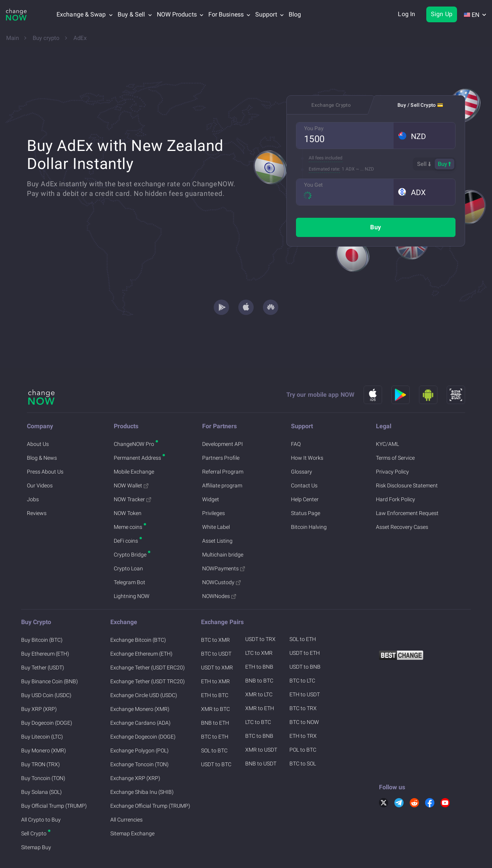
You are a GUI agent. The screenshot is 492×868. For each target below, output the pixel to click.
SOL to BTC (214, 725)
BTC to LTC (302, 655)
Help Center (305, 474)
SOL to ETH (303, 614)
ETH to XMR (215, 656)
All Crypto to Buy (41, 794)
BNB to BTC (259, 655)
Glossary (302, 446)
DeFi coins (126, 515)
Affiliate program (222, 460)
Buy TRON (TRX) (41, 739)
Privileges (214, 488)
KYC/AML (387, 419)
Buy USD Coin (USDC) (46, 670)
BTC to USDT (216, 628)
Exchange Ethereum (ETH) (141, 628)
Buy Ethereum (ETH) (45, 628)
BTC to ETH (215, 711)
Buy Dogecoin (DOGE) (47, 697)
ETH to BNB (259, 641)
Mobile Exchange (134, 446)
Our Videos (40, 460)
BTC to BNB (259, 711)
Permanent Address (137, 432)
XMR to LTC (259, 669)
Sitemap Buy (36, 822)
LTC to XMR (259, 628)
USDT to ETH (305, 628)
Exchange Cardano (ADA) (140, 697)
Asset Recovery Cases (402, 502)
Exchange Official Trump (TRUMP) (150, 780)
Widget (211, 474)
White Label (216, 502)
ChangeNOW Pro (134, 419)
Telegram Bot (130, 557)
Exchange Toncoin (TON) (140, 739)
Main (12, 38)
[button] (424, 136)
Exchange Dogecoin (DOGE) (143, 711)
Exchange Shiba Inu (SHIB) (142, 767)
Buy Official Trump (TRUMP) (54, 780)
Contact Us (304, 460)
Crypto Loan (128, 543)
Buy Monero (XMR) (44, 725)
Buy (376, 227)
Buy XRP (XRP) (39, 684)
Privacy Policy (392, 446)
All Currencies (126, 794)
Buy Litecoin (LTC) (42, 711)
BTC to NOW (304, 697)
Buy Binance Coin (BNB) (50, 656)
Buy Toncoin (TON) (43, 753)
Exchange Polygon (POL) (140, 725)
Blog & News (42, 432)
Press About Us (45, 446)
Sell (424, 164)
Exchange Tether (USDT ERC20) (148, 642)
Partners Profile (221, 432)
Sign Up (442, 14)
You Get (313, 185)
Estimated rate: (324, 169)
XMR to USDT (261, 724)
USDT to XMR (217, 642)
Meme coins (128, 502)
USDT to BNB (305, 641)
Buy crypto (46, 38)
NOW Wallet (131, 460)
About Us (38, 419)
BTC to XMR (215, 615)
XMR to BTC (215, 684)
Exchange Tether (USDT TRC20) (148, 656)
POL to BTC (303, 724)
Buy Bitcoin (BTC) (42, 615)
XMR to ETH (260, 683)
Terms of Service (395, 432)
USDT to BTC (216, 739)
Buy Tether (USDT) (43, 642)
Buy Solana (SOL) (42, 767)
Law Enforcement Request (407, 488)
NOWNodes (219, 571)
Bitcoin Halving (309, 502)
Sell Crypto (34, 808)
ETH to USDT (305, 669)
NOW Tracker (132, 474)
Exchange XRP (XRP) (135, 753)
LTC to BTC (258, 697)
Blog (295, 14)
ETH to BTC (215, 670)
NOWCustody (221, 557)
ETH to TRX (303, 711)
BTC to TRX (303, 683)
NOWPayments (224, 543)
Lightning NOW (132, 571)
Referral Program (223, 446)
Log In (406, 14)
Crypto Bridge (130, 529)
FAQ (296, 419)
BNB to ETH (215, 697)
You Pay (314, 128)
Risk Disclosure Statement (407, 460)
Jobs (33, 474)
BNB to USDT (261, 738)
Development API (223, 419)
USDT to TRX (260, 614)
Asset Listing (217, 515)
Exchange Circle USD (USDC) (144, 670)
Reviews (37, 488)
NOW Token (128, 488)
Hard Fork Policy (396, 474)
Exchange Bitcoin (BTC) (138, 615)
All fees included (326, 158)
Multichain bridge (223, 529)
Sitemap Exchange (132, 808)
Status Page (306, 488)
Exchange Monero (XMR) (140, 684)
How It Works (307, 432)
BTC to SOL (303, 738)
